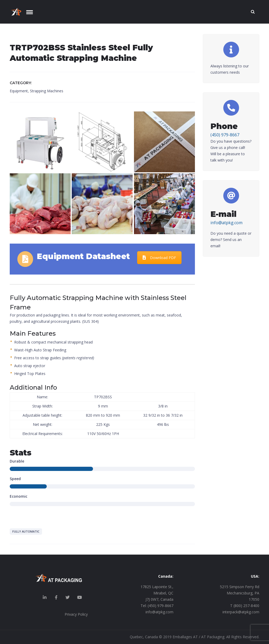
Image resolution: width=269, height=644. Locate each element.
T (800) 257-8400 (245, 606)
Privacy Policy (76, 614)
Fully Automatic (26, 531)
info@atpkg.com (226, 223)
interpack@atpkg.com (241, 612)
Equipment (19, 91)
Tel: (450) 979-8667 (157, 606)
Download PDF (159, 258)
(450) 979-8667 (225, 135)
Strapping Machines (47, 91)
